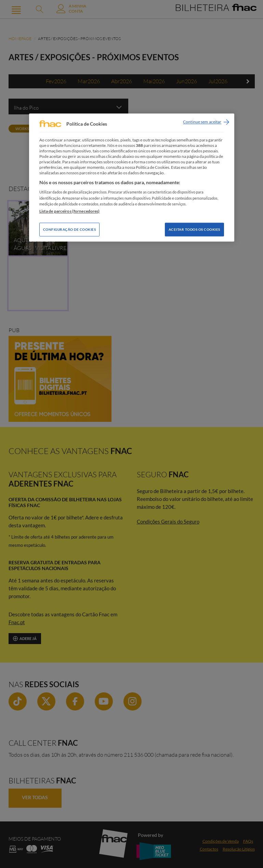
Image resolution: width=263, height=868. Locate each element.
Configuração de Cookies (70, 229)
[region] (132, 178)
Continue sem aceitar (202, 122)
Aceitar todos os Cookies (194, 229)
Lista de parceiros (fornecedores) (70, 211)
